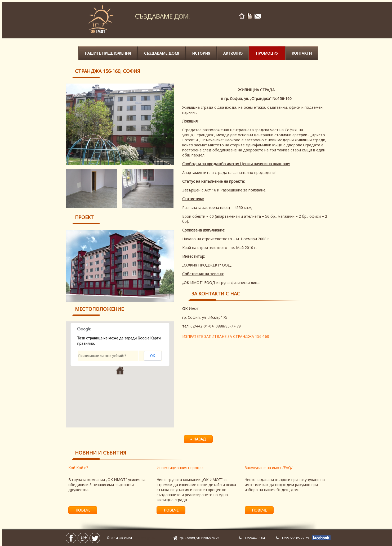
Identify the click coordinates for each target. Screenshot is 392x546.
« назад (198, 439)
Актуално (233, 53)
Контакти (302, 53)
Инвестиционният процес (180, 468)
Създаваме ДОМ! (161, 53)
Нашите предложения (108, 53)
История (201, 53)
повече (83, 510)
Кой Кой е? (78, 468)
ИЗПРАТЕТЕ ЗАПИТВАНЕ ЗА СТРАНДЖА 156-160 (226, 336)
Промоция (267, 53)
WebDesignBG (144, 538)
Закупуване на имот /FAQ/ (269, 468)
